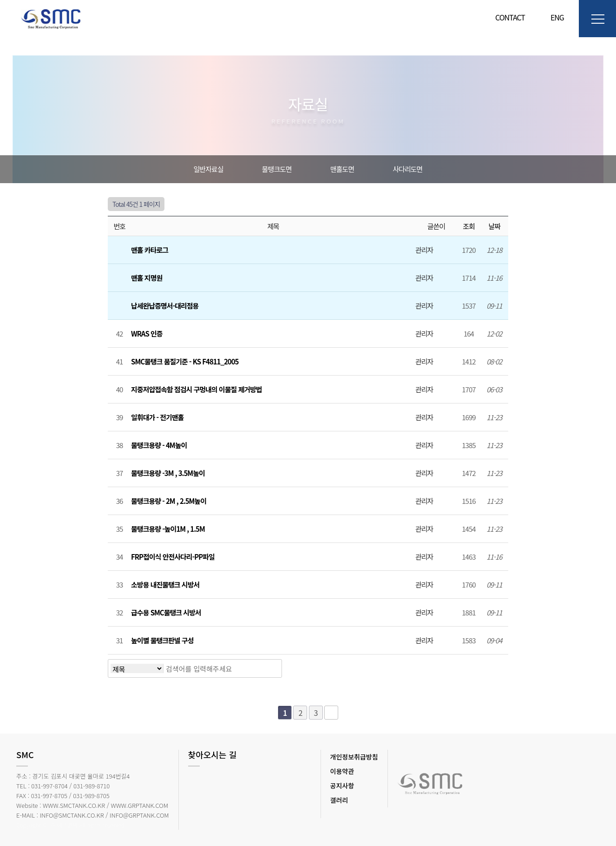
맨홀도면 (342, 169)
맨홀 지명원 (147, 278)
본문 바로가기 (0, 0)
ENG (554, 17)
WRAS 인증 (147, 334)
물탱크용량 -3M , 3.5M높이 (169, 473)
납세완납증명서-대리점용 (166, 306)
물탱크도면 (277, 169)
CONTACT (510, 17)
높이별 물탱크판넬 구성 (163, 640)
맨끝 (331, 713)
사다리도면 (407, 169)
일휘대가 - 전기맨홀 (158, 417)
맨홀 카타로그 (150, 250)
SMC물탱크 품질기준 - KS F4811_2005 (186, 361)
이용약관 (342, 771)
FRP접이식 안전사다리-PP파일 (174, 557)
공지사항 (342, 786)
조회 (469, 226)
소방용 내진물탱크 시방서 (166, 585)
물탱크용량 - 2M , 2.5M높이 (169, 501)
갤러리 (339, 800)
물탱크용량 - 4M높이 (160, 445)
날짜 (494, 226)
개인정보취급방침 (354, 757)
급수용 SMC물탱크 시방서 (167, 612)
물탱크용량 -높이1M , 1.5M (169, 529)
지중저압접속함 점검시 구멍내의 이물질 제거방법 (197, 389)
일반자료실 (209, 169)
